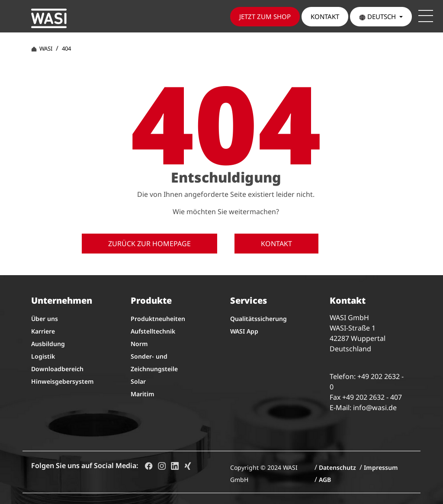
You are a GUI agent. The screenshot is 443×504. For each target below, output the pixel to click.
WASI (42, 48)
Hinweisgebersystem (63, 381)
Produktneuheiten (158, 319)
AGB (325, 480)
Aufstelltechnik (153, 331)
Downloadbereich (57, 369)
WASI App (244, 331)
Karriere (43, 331)
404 (66, 48)
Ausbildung (48, 344)
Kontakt (276, 244)
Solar (138, 381)
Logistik (43, 356)
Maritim (143, 394)
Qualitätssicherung (258, 319)
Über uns (45, 319)
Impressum (381, 467)
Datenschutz (337, 467)
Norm (139, 344)
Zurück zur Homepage (149, 244)
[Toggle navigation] (426, 16)
